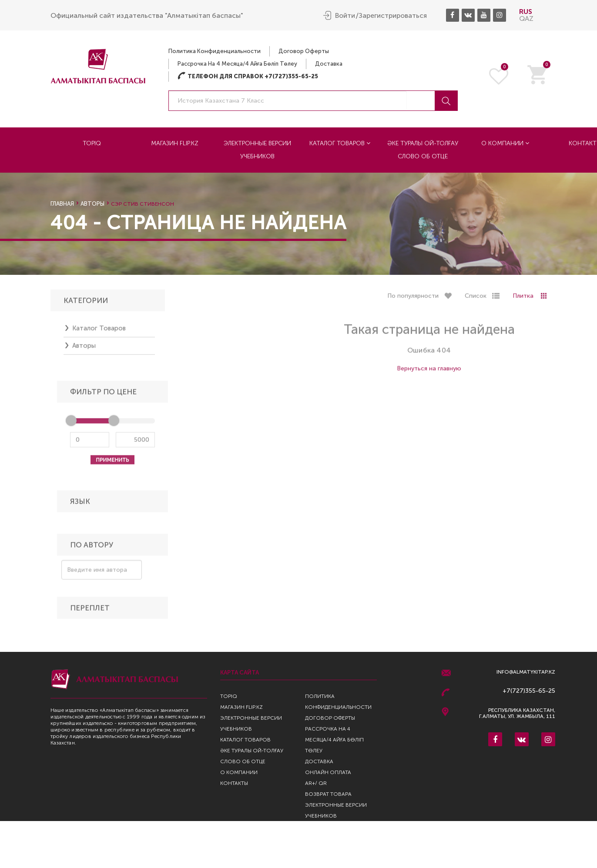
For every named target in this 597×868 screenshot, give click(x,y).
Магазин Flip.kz (175, 143)
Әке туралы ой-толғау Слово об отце (423, 149)
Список (476, 299)
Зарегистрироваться (393, 15)
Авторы (92, 204)
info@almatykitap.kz (526, 672)
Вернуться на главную (429, 371)
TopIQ (92, 143)
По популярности (413, 299)
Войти (345, 15)
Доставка (329, 63)
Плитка (523, 299)
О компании (505, 143)
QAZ (526, 18)
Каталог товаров (340, 143)
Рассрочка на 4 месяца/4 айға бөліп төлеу (237, 63)
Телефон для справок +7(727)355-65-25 (248, 76)
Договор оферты (304, 51)
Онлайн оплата (328, 772)
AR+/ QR (316, 783)
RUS (526, 11)
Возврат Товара (328, 794)
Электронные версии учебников (257, 149)
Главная (62, 204)
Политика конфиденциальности (215, 51)
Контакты (234, 783)
